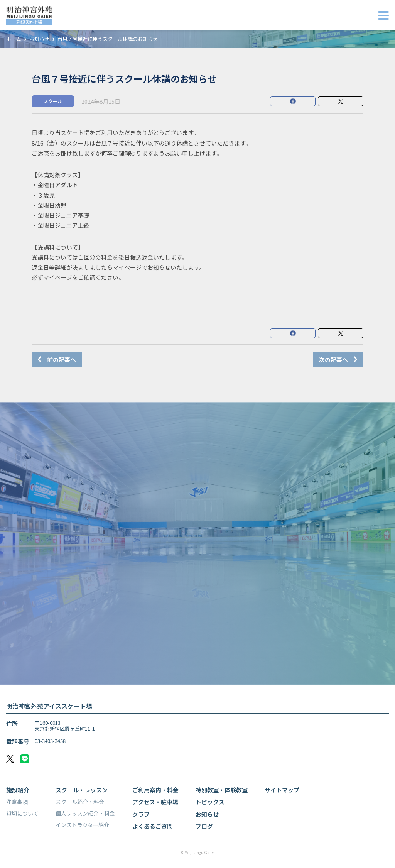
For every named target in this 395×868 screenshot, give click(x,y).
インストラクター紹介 (82, 825)
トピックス (210, 802)
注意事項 (17, 802)
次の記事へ (333, 360)
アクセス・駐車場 (155, 802)
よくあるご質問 (153, 826)
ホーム (14, 39)
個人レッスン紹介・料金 (85, 813)
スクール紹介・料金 (80, 802)
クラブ (141, 814)
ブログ (204, 826)
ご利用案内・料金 (155, 790)
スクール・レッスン (82, 790)
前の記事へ (62, 360)
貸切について (22, 813)
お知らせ (39, 39)
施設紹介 (18, 790)
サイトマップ (282, 790)
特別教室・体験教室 (222, 790)
